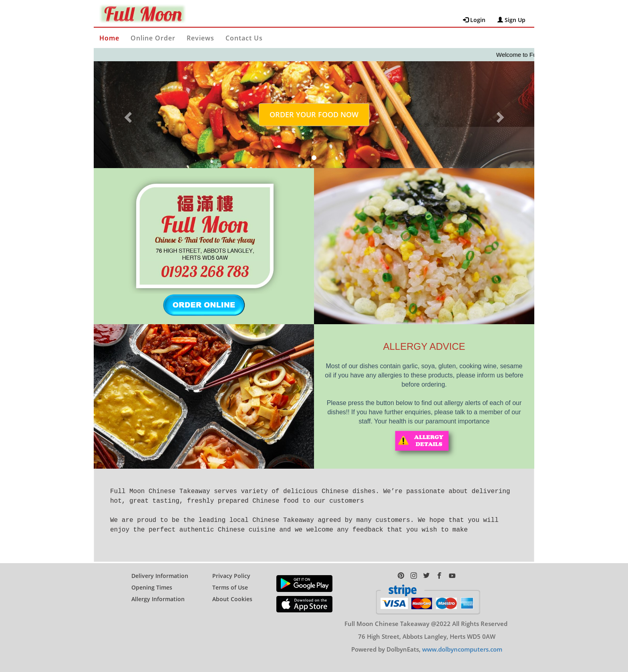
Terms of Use (230, 581)
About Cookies (232, 593)
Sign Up (511, 20)
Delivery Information (160, 569)
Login (474, 20)
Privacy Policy (231, 569)
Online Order (153, 38)
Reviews (200, 38)
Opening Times (152, 581)
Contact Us (244, 38)
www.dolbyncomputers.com (462, 643)
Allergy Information (158, 593)
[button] (127, 115)
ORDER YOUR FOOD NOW (314, 114)
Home (109, 38)
